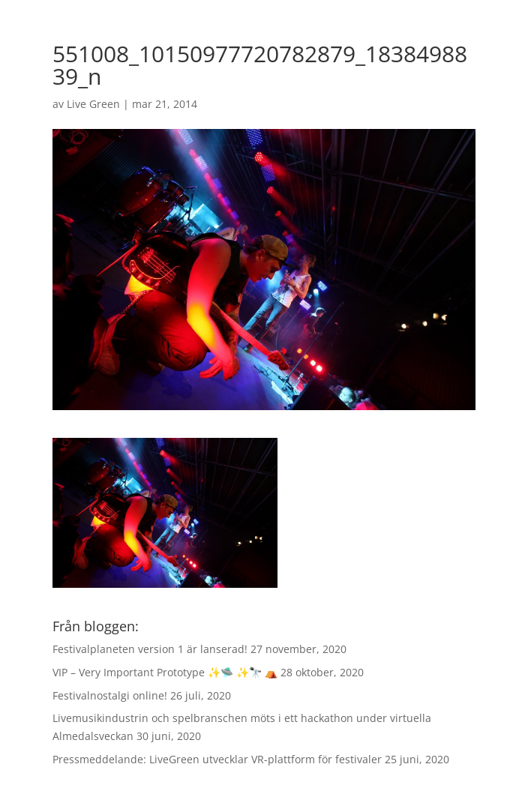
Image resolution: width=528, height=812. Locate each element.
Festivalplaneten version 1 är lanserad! (150, 649)
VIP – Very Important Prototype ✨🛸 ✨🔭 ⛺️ (165, 672)
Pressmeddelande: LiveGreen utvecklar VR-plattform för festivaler (217, 759)
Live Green (93, 104)
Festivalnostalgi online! (110, 695)
